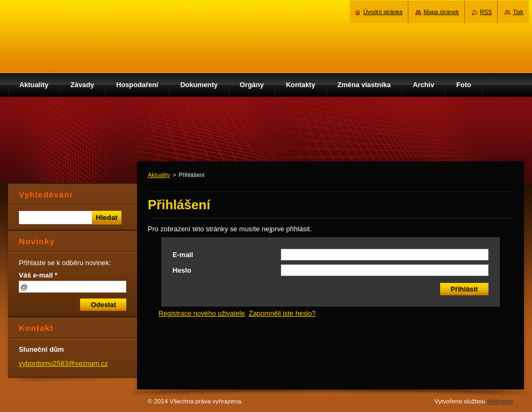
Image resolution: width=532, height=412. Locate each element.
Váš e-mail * (38, 275)
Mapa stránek (441, 12)
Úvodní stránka (383, 12)
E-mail (183, 255)
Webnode (500, 401)
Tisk (518, 12)
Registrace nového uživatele (202, 313)
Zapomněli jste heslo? (282, 313)
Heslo (182, 270)
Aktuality (159, 175)
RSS (486, 12)
